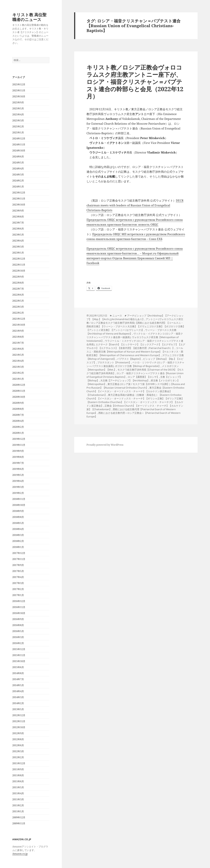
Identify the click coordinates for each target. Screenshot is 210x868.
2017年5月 (18, 571)
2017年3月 (18, 583)
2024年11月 (19, 144)
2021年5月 (18, 355)
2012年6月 (18, 745)
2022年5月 (18, 301)
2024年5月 (18, 163)
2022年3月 (18, 307)
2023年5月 (18, 235)
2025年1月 (18, 132)
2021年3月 (18, 367)
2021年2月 (18, 373)
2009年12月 (19, 817)
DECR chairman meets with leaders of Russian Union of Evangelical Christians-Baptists (135, 205)
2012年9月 (18, 733)
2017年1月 (18, 595)
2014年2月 (18, 703)
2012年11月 (19, 721)
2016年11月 (19, 607)
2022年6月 (18, 295)
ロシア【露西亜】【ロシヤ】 (143, 377)
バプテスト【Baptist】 (129, 359)
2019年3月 (18, 487)
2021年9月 (18, 331)
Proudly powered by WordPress (105, 445)
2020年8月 (18, 409)
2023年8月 (18, 217)
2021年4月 (18, 361)
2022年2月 (18, 313)
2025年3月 (18, 120)
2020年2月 (18, 427)
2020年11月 (19, 391)
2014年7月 (18, 679)
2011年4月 (18, 793)
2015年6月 (18, 667)
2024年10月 (19, 150)
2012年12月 (19, 715)
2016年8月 (18, 625)
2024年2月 (18, 181)
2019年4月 (18, 481)
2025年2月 (18, 126)
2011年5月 (18, 787)
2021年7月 (18, 343)
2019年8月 (18, 457)
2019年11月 (19, 445)
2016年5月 (18, 631)
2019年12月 (19, 439)
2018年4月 (18, 529)
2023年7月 (18, 223)
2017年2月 (18, 589)
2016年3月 (18, 637)
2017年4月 (18, 577)
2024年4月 (18, 169)
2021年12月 (19, 319)
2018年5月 (18, 523)
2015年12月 (19, 649)
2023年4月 (18, 241)
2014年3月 (18, 697)
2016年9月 (18, 619)
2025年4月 (18, 114)
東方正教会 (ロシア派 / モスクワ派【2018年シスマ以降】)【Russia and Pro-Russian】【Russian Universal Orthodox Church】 (136, 386)
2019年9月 (18, 451)
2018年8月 (18, 517)
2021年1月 (18, 379)
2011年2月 (18, 805)
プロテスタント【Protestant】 (114, 362)
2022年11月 (19, 265)
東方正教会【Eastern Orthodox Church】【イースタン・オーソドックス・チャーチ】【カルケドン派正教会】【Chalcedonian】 (135, 391)
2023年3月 (18, 247)
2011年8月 (18, 775)
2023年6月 (18, 229)
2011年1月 (18, 811)
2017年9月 (18, 565)
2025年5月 (18, 108)
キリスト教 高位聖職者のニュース (29, 17)
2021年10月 (19, 325)
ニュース (117, 316)
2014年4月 (18, 691)
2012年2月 (18, 757)
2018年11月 (19, 499)
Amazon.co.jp (20, 854)
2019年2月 (18, 493)
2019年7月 (18, 463)
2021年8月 (18, 337)
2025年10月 (19, 96)
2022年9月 (18, 277)
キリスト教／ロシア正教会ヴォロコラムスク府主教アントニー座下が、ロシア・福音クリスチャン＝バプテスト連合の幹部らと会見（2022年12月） (135, 82)
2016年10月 (19, 613)
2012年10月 (19, 727)
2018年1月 (18, 547)
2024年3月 (18, 175)
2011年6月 (18, 781)
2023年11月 (19, 199)
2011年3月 (18, 799)
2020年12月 (19, 385)
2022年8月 (18, 283)
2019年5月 (18, 475)
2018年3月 (18, 535)
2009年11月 (19, 823)
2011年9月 (18, 769)
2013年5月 (18, 709)
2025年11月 (19, 90)
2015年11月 (19, 655)
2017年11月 (19, 559)
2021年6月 (18, 349)
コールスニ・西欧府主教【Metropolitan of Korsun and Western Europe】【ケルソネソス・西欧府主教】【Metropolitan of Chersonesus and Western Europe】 (135, 352)
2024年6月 (18, 157)
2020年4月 (18, 421)
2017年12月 (19, 553)
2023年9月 (18, 211)
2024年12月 (19, 138)
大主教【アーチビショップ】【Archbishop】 (125, 380)
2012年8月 (18, 739)
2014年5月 (18, 685)
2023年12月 (19, 193)
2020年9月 (18, 403)
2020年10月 (19, 397)
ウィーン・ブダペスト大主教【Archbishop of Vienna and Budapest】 (131, 332)
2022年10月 (19, 271)
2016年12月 (19, 601)
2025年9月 (18, 102)
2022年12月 (19, 259)
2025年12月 (19, 84)
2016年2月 (18, 643)
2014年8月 (18, 673)
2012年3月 (18, 751)
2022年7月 (18, 289)
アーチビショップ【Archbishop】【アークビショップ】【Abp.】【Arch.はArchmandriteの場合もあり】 (135, 317)
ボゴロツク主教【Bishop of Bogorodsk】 (138, 366)
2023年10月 (19, 205)
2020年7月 (18, 415)
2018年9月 (18, 511)
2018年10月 (19, 505)
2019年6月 (18, 469)
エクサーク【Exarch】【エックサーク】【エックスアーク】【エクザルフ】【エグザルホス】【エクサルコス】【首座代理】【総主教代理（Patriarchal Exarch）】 (136, 346)
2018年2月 (18, 541)
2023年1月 (18, 253)
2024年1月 (18, 187)
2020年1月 (18, 433)
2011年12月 (19, 763)
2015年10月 (19, 661)
